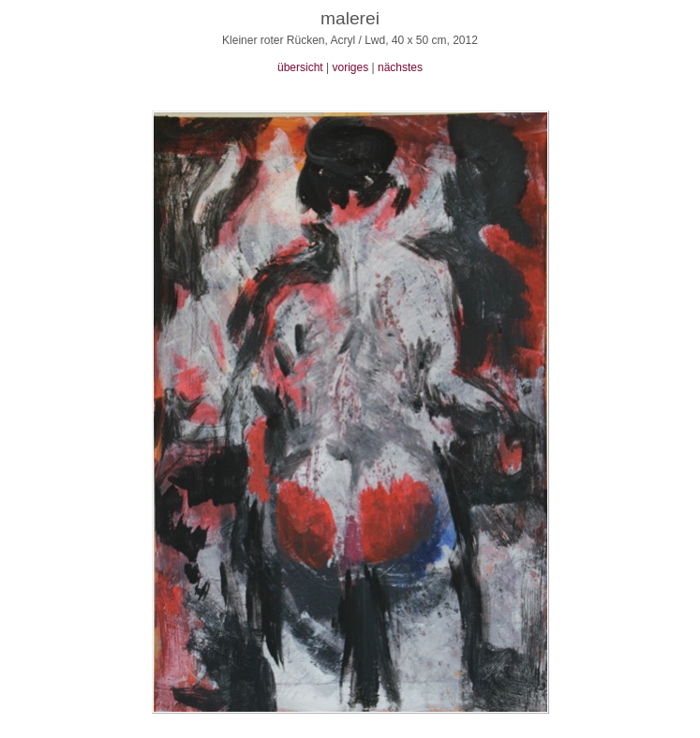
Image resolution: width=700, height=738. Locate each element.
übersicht (300, 67)
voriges (350, 67)
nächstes (400, 67)
